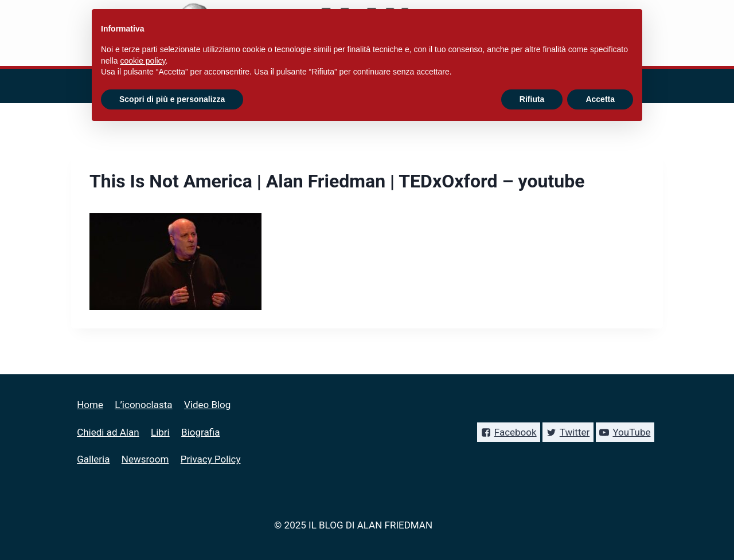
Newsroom (145, 459)
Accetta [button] (600, 99)
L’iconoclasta (143, 405)
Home (90, 405)
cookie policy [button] (142, 61)
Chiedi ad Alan (108, 432)
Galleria (93, 459)
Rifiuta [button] (532, 99)
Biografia (200, 432)
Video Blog (207, 405)
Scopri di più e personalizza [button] (172, 99)
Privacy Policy (211, 459)
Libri (160, 432)
